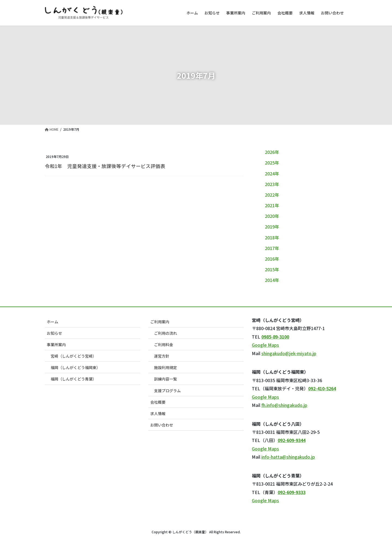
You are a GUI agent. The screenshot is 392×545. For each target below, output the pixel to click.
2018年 (272, 238)
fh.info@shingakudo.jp (284, 405)
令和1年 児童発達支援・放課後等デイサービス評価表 (105, 166)
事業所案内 (56, 345)
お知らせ (54, 333)
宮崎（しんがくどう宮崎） (73, 356)
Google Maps (265, 345)
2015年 (272, 269)
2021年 (272, 205)
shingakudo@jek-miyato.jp (289, 353)
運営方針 (162, 356)
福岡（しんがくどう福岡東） (75, 367)
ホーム (53, 322)
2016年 (272, 259)
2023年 (272, 184)
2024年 (272, 173)
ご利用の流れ (166, 333)
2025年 (272, 163)
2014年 (272, 280)
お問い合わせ (162, 425)
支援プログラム (167, 391)
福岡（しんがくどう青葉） (73, 379)
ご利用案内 (160, 322)
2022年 (272, 195)
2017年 (272, 248)
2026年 (272, 152)
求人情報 (158, 413)
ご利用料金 (164, 345)
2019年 (272, 227)
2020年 (272, 216)
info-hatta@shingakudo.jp (288, 457)
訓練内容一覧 (166, 379)
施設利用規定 (166, 367)
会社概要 (158, 402)
